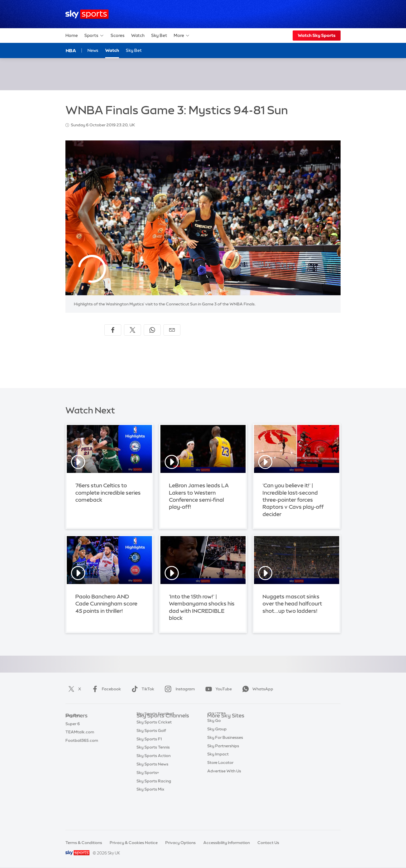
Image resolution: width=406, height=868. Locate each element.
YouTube (217, 689)
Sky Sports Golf (151, 758)
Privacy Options (180, 843)
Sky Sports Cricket (154, 750)
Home (72, 35)
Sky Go (214, 741)
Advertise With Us (224, 792)
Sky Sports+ (148, 800)
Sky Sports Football (155, 741)
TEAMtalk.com (80, 741)
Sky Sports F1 (149, 766)
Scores (118, 35)
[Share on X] (133, 330)
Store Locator (220, 783)
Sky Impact (218, 775)
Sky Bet (159, 35)
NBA (71, 50)
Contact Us (268, 843)
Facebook (105, 689)
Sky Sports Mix (150, 817)
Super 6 (73, 733)
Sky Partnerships (223, 766)
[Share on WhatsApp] (152, 330)
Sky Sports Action (154, 783)
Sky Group (217, 750)
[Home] (87, 14)
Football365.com (82, 750)
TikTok (142, 689)
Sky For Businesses (225, 758)
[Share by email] (172, 330)
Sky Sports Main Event (157, 724)
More (182, 36)
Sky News (216, 733)
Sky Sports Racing (154, 808)
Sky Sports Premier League (162, 733)
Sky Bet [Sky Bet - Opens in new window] (134, 50)
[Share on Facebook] (113, 330)
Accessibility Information (227, 843)
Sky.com (216, 724)
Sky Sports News (152, 792)
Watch (138, 35)
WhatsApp (257, 689)
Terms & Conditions (84, 843)
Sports (94, 36)
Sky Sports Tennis (153, 775)
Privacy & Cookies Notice (134, 843)
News (93, 50)
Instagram (179, 689)
